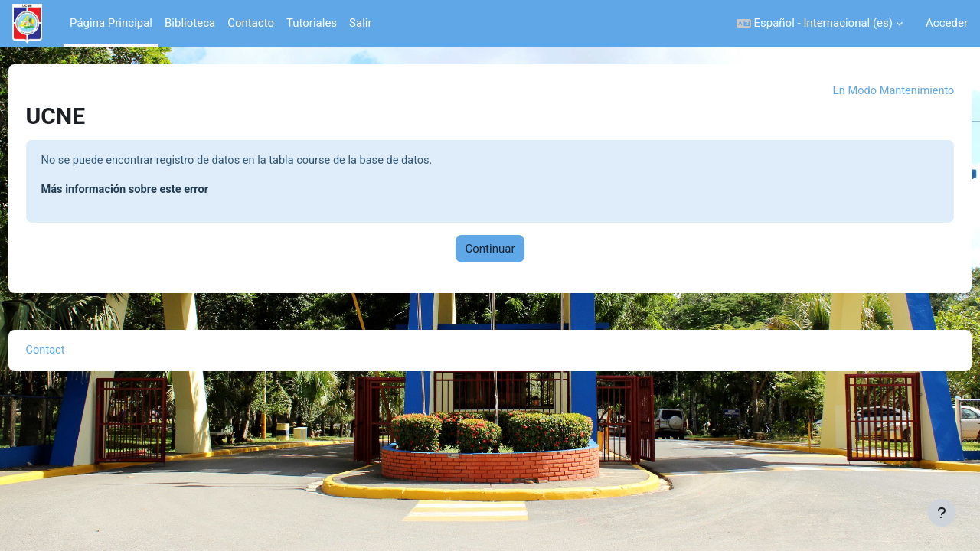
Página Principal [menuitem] (111, 23)
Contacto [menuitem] (251, 23)
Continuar (490, 250)
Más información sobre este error (156, 191)
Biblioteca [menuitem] (190, 23)
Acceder (947, 23)
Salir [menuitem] (360, 23)
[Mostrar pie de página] (942, 513)
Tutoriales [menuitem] (312, 23)
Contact (74, 352)
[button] (820, 23)
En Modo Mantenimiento (863, 91)
